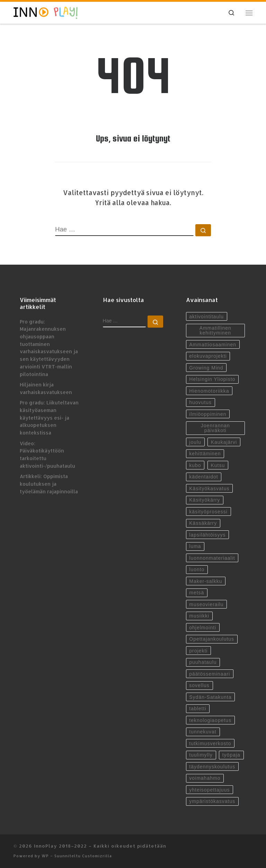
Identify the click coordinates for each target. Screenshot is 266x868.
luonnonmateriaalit (212, 558)
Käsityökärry (205, 500)
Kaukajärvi (224, 442)
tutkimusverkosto (210, 743)
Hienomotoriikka (209, 391)
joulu (195, 442)
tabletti (198, 709)
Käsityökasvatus (209, 488)
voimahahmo (205, 778)
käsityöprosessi (208, 512)
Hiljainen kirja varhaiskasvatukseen (46, 388)
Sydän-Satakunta (210, 697)
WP (45, 856)
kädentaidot (203, 477)
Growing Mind (206, 368)
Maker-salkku (206, 581)
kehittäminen (205, 454)
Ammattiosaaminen (213, 345)
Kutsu (218, 465)
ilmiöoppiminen (208, 414)
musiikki (199, 616)
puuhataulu (203, 662)
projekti (198, 651)
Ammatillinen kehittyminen (215, 330)
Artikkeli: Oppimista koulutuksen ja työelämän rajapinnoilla (49, 484)
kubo (195, 465)
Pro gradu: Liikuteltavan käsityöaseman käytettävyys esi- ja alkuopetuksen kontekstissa (49, 418)
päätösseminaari (210, 674)
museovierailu (206, 604)
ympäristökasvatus (212, 801)
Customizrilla (97, 856)
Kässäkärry (203, 523)
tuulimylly (201, 755)
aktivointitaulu (206, 317)
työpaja (231, 755)
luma (195, 546)
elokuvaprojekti (208, 356)
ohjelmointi (203, 628)
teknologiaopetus (210, 720)
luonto (197, 569)
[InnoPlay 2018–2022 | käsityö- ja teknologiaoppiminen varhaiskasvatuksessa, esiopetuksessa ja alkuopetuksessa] (46, 12)
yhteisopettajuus (209, 790)
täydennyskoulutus (212, 767)
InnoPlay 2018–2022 (60, 846)
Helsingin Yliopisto (212, 379)
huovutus (200, 402)
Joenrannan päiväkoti (215, 428)
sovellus (199, 685)
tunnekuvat (203, 732)
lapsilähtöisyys (207, 535)
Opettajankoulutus (212, 639)
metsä (197, 593)
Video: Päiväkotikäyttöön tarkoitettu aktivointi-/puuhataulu (47, 455)
